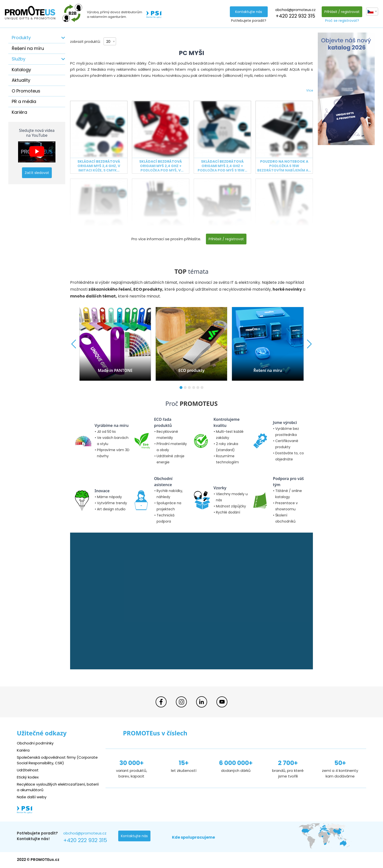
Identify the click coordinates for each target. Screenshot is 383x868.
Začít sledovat (37, 173)
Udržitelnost (28, 770)
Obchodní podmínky (35, 743)
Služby (19, 59)
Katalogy (21, 70)
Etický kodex (28, 777)
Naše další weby (32, 797)
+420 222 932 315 (295, 16)
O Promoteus (26, 91)
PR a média (24, 101)
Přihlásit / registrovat (342, 12)
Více (310, 90)
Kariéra (19, 112)
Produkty (21, 38)
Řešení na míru (28, 48)
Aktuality (21, 80)
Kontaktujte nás (249, 12)
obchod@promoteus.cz (295, 10)
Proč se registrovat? (342, 21)
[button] (181, 388)
